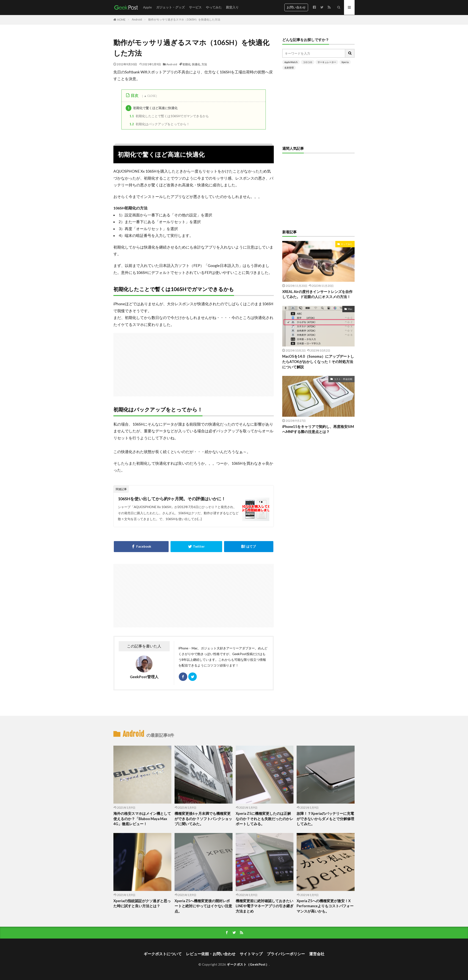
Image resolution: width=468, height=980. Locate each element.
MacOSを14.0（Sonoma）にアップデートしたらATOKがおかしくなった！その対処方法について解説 (318, 362)
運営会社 (317, 954)
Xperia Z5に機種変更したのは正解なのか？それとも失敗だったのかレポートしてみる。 (264, 819)
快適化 (196, 64)
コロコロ (308, 62)
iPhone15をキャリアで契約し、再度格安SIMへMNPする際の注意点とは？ (318, 429)
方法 (204, 64)
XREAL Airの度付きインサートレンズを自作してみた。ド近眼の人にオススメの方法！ (317, 294)
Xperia (345, 62)
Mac (350, 309)
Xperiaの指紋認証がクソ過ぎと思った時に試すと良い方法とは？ (142, 904)
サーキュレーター (327, 62)
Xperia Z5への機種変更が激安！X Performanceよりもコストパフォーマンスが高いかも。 (325, 906)
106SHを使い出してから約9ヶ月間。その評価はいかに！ (172, 499)
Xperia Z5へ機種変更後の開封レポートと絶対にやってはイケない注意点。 (203, 906)
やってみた (214, 7)
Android (137, 19)
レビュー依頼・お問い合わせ (211, 954)
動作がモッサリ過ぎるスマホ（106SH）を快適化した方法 (184, 19)
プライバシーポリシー (286, 954)
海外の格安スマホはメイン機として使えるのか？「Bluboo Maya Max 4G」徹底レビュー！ (142, 819)
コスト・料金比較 (343, 379)
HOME (121, 20)
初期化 (187, 64)
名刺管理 (289, 68)
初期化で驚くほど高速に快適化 (152, 108)
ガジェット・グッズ (170, 7)
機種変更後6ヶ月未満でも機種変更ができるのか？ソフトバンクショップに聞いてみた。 (203, 819)
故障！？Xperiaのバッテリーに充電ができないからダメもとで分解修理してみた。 (325, 819)
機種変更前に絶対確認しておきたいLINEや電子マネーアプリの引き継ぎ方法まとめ (265, 906)
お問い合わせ (296, 7)
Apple (147, 7)
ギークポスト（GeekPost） (248, 964)
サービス (195, 7)
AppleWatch (291, 62)
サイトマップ (251, 954)
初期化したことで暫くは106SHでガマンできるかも (169, 116)
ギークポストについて (163, 954)
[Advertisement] (242, 363)
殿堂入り (232, 7)
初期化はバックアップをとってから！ (160, 124)
